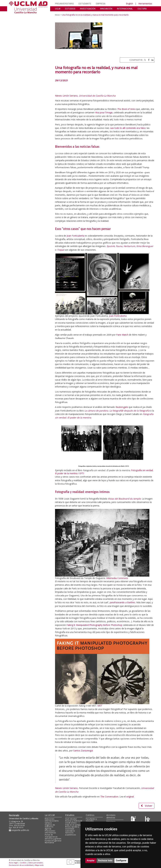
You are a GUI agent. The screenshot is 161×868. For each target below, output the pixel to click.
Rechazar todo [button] (105, 860)
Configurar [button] (121, 860)
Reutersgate (122, 407)
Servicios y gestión (53, 839)
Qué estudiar (71, 819)
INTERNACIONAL (125, 9)
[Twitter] (145, 60)
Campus (48, 823)
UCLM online (71, 823)
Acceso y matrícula (74, 821)
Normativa (49, 842)
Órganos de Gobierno (50, 826)
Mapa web (39, 865)
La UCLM (50, 815)
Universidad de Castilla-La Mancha (97, 96)
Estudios (70, 815)
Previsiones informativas (50, 832)
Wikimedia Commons (117, 578)
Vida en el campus (73, 825)
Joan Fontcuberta (75, 236)
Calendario (70, 831)
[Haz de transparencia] (134, 819)
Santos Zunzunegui (83, 751)
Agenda (48, 829)
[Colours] (148, 819)
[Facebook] (148, 60)
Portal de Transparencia (51, 836)
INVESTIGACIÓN (88, 9)
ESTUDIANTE (85, 4)
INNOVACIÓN (106, 9)
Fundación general (53, 841)
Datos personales (36, 863)
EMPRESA (101, 4)
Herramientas (145, 4)
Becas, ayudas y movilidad (72, 828)
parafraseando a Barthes (122, 602)
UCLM (58, 9)
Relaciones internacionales (52, 820)
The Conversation (109, 797)
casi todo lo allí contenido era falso (128, 128)
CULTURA (142, 9)
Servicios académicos (71, 834)
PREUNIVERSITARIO (64, 4)
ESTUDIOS (70, 9)
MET (100, 706)
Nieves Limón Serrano (66, 96)
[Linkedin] (152, 60)
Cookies (23, 863)
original (130, 797)
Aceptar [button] (91, 860)
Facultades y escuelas (91, 820)
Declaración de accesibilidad (21, 865)
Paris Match (122, 335)
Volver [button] (147, 806)
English (129, 4)
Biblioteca (111, 821)
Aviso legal (13, 863)
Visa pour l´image (104, 112)
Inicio (57, 15)
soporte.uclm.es (19, 830)
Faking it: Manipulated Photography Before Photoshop (94, 625)
